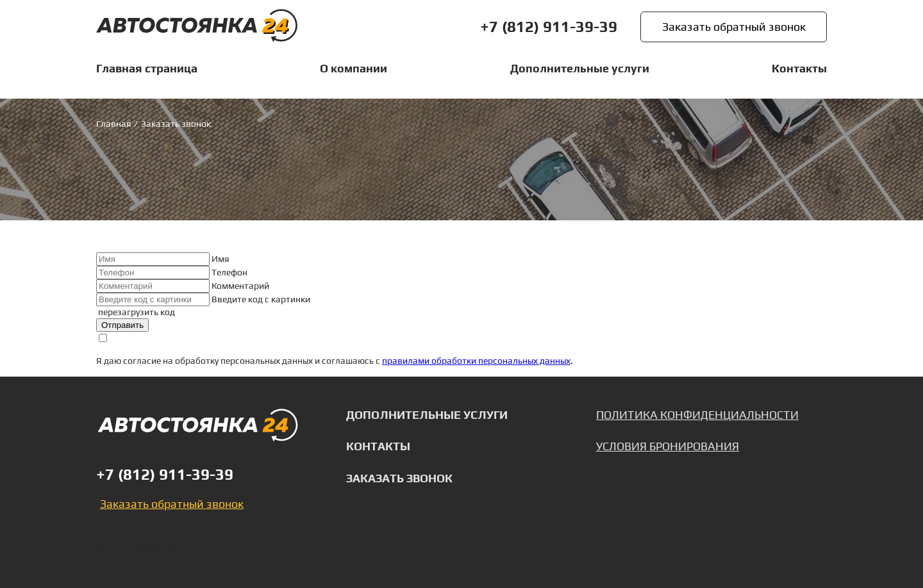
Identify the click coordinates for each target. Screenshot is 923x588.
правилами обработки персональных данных (476, 361)
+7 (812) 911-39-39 (549, 27)
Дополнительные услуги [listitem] (580, 68)
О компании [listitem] (353, 68)
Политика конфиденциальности (697, 415)
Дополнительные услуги (427, 415)
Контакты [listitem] (799, 68)
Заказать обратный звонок (734, 27)
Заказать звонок (399, 479)
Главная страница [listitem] (147, 68)
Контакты (378, 447)
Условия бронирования (668, 447)
